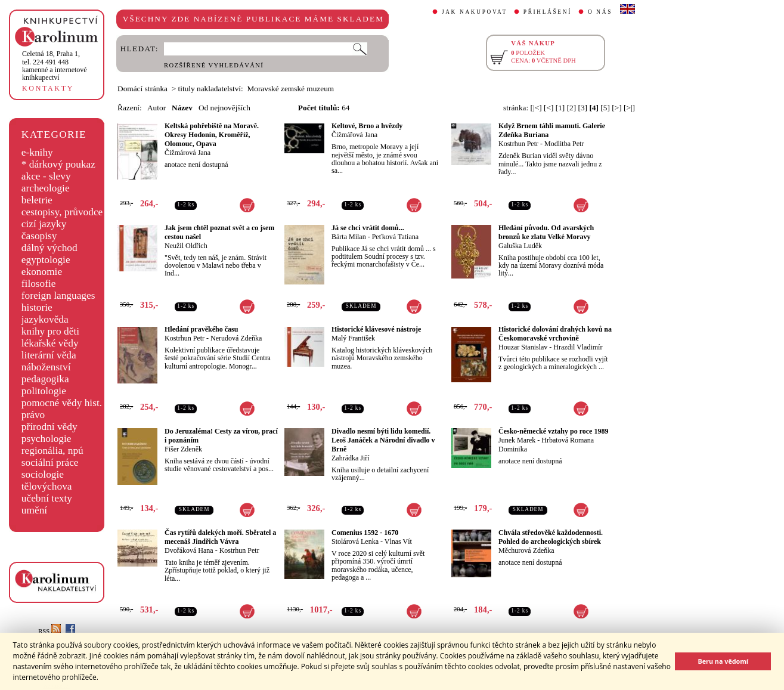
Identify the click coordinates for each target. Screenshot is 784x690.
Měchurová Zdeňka (526, 550)
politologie (44, 391)
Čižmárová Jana (188, 153)
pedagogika (45, 379)
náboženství (46, 367)
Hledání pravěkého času (201, 329)
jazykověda (45, 319)
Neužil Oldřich (186, 246)
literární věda (49, 355)
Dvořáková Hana (189, 550)
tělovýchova (47, 486)
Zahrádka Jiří (351, 458)
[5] (605, 108)
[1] (560, 108)
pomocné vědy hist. (62, 403)
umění (34, 510)
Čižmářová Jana (354, 135)
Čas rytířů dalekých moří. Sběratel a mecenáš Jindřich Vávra (220, 537)
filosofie (39, 284)
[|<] (536, 108)
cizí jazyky (44, 224)
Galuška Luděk (520, 246)
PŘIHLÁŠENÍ (548, 12)
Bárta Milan (349, 237)
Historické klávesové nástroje (376, 329)
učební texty (47, 498)
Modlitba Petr (564, 144)
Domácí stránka (142, 89)
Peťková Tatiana (395, 237)
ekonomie (42, 272)
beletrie (37, 200)
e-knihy (37, 152)
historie (37, 307)
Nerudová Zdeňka (236, 338)
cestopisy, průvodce (62, 212)
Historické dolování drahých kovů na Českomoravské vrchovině (555, 334)
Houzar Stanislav (523, 347)
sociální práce (50, 462)
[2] (572, 108)
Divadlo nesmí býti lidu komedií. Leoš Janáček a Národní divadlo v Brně (383, 440)
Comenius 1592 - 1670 (365, 533)
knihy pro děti (50, 331)
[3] (583, 108)
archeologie (46, 188)
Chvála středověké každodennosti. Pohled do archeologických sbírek (551, 537)
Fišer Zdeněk (183, 449)
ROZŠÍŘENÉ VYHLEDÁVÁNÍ (214, 65)
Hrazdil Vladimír (578, 347)
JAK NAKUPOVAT (475, 12)
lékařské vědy (50, 343)
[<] (549, 108)
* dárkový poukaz (58, 164)
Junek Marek (517, 440)
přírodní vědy (49, 427)
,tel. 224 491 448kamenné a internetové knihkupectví (55, 66)
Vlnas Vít (398, 542)
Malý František (353, 338)
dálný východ (49, 248)
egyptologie (46, 260)
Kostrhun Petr (518, 144)
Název (182, 108)
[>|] (629, 108)
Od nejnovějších (224, 108)
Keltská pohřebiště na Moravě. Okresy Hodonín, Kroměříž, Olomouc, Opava (212, 135)
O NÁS (600, 12)
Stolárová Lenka (355, 542)
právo (33, 415)
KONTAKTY (48, 88)
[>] (616, 108)
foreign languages (58, 296)
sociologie (43, 474)
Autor (157, 108)
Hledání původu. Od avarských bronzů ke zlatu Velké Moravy (546, 232)
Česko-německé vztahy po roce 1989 (553, 431)
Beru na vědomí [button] (723, 661)
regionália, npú (52, 451)
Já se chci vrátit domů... (368, 228)
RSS (49, 631)
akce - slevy (46, 176)
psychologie (47, 439)
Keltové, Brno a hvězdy (367, 126)
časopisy (39, 236)
